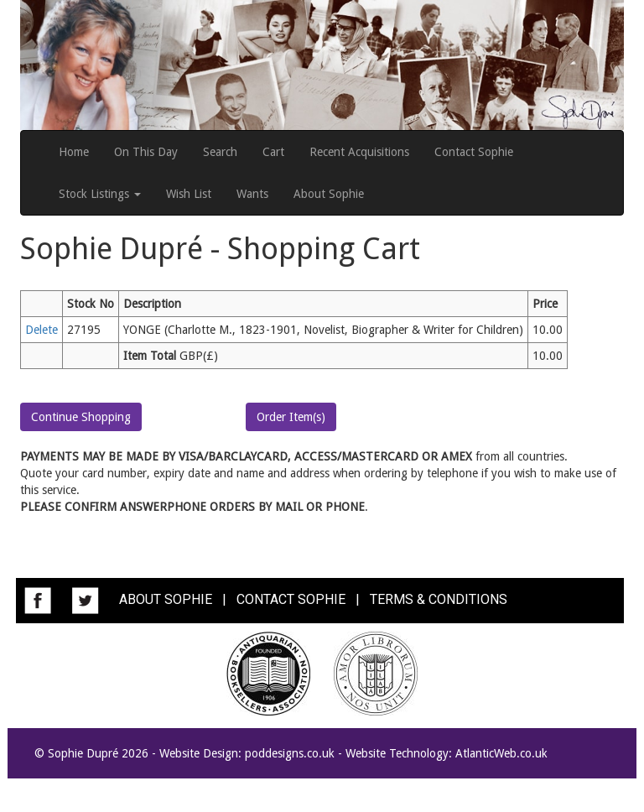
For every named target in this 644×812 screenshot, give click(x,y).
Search (220, 152)
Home (74, 152)
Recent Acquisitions (359, 152)
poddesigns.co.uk (290, 753)
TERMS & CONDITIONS (439, 600)
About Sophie (329, 194)
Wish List (189, 194)
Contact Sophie (474, 152)
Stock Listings (100, 194)
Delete (42, 330)
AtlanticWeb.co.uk (501, 753)
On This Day (146, 152)
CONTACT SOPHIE (291, 600)
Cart (273, 152)
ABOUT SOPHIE (166, 600)
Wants (252, 194)
